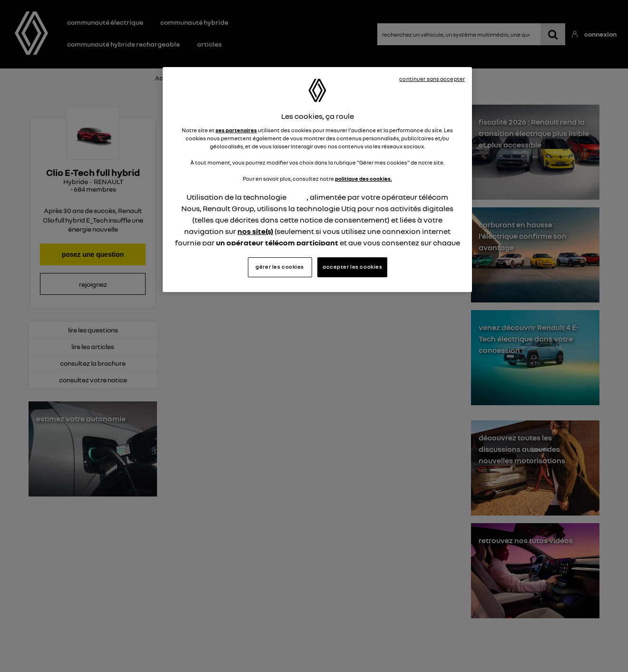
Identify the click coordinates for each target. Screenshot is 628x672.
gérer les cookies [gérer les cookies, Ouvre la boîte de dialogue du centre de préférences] (280, 267)
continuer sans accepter (432, 79)
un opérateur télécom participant (277, 243)
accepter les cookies (352, 267)
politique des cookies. (363, 179)
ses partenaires (236, 130)
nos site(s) (255, 231)
